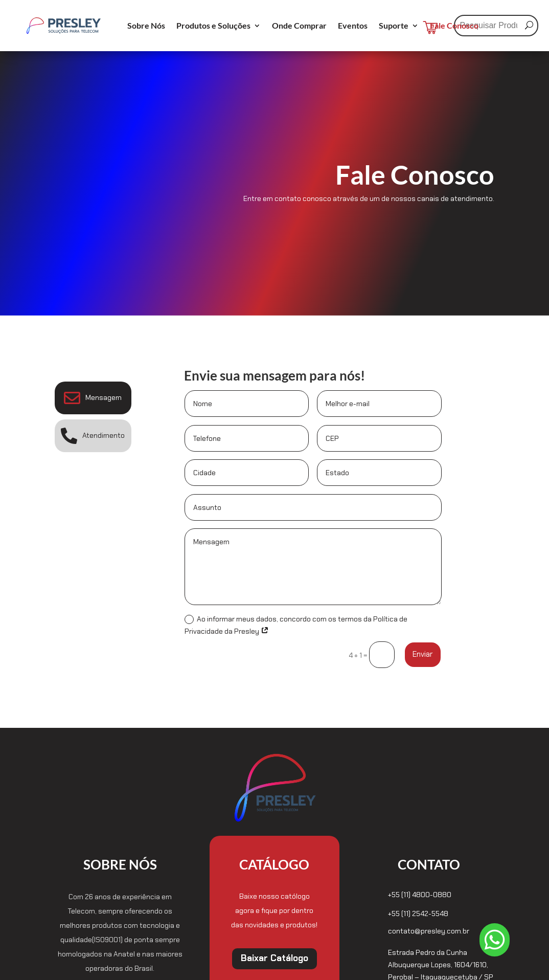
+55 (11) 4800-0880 (420, 895)
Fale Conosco (454, 26)
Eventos (353, 26)
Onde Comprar (299, 26)
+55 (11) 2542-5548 (418, 914)
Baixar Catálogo (274, 958)
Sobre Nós (146, 26)
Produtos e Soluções (213, 26)
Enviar (423, 654)
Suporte (394, 26)
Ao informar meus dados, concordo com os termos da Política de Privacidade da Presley (296, 625)
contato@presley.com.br (429, 931)
